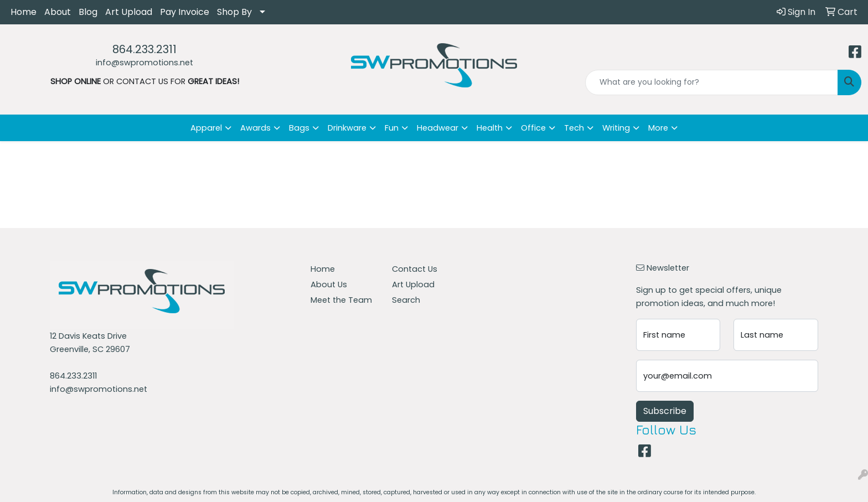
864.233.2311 (144, 49)
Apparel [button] (206, 128)
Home (24, 12)
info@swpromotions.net (144, 63)
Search (406, 300)
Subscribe (665, 411)
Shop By (234, 12)
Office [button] (533, 128)
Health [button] (490, 128)
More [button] (658, 128)
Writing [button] (616, 128)
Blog (88, 12)
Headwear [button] (438, 128)
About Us (329, 284)
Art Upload (129, 12)
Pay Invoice (185, 12)
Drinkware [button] (347, 128)
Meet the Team (341, 300)
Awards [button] (255, 128)
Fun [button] (392, 128)
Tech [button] (574, 128)
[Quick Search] (712, 82)
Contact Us (415, 269)
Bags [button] (299, 128)
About (58, 12)
